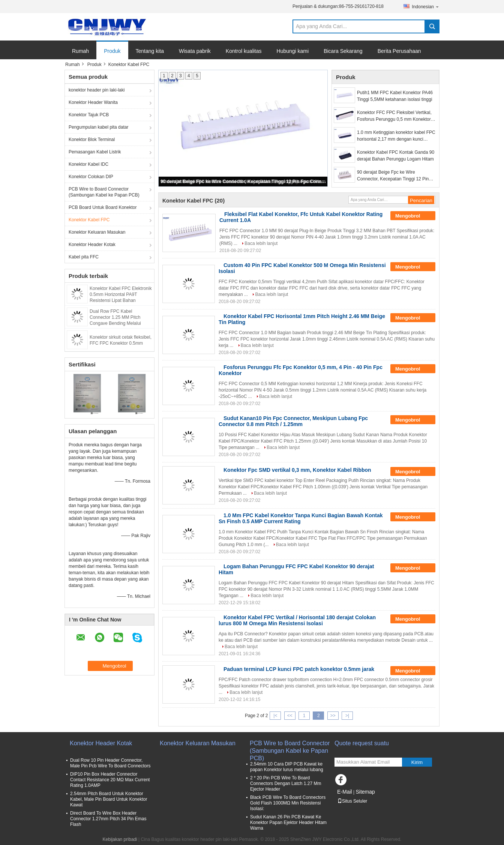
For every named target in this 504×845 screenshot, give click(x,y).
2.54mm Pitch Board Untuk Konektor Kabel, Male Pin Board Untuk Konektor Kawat (109, 799)
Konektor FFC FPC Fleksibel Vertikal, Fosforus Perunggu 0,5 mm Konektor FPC (394, 116)
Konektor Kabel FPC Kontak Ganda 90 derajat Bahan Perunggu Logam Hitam (396, 156)
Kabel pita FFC (84, 257)
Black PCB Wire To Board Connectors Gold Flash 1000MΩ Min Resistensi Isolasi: (288, 803)
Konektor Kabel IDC (88, 164)
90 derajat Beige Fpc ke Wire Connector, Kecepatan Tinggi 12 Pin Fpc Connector (243, 182)
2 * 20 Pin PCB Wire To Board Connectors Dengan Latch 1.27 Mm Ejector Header (286, 783)
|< (275, 716)
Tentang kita (150, 51)
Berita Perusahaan (399, 51)
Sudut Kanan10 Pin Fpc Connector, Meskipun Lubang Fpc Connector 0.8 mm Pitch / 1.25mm (293, 421)
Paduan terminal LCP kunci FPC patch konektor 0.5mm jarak (299, 669)
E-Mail (345, 792)
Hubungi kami (293, 51)
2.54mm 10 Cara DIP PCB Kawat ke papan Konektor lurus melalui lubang (287, 767)
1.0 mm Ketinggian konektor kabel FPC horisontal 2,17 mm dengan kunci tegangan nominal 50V (396, 136)
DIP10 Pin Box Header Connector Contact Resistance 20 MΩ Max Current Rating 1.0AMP (110, 780)
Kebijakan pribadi (120, 839)
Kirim (417, 762)
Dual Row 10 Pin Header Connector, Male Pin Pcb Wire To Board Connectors (110, 763)
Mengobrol (413, 216)
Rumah (80, 51)
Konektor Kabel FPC (89, 220)
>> (333, 716)
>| (347, 716)
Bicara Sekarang (343, 51)
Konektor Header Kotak (92, 245)
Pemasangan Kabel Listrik (95, 152)
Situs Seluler (352, 801)
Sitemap (365, 792)
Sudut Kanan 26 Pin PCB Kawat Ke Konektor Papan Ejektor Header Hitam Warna (288, 822)
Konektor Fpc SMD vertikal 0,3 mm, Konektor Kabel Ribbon (297, 470)
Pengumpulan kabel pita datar (98, 127)
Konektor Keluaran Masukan (97, 232)
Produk (112, 51)
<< (290, 716)
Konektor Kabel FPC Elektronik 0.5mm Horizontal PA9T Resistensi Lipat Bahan (121, 294)
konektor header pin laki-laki (97, 90)
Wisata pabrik (195, 51)
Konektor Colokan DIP (91, 177)
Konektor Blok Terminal (92, 140)
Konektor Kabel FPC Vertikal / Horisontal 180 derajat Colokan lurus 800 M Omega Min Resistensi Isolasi (297, 620)
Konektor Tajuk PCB (89, 115)
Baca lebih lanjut (261, 243)
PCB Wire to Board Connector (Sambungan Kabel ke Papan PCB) (104, 192)
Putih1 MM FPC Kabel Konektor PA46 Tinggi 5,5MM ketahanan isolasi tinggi (395, 96)
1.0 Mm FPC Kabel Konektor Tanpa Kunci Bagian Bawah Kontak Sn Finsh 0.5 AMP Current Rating (301, 518)
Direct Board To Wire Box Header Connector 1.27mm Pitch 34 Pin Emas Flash (108, 819)
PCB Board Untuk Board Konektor (103, 207)
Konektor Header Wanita (93, 102)
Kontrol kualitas (244, 51)
